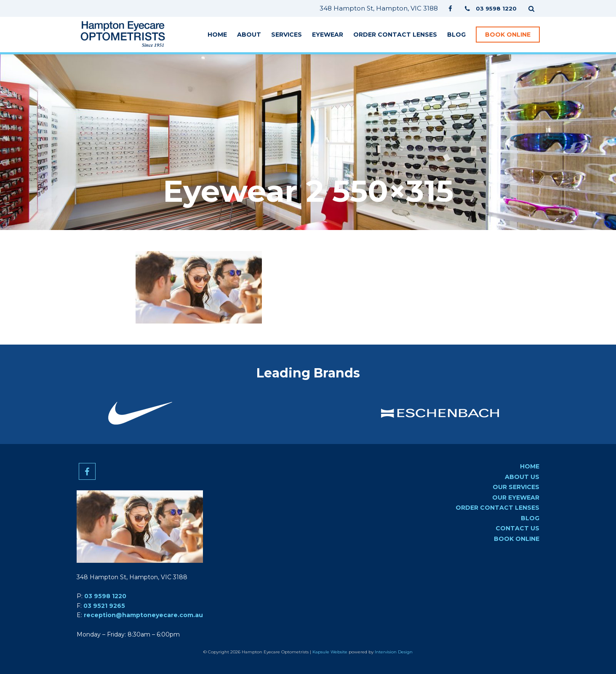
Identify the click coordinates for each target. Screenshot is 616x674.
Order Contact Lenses (395, 35)
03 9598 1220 (105, 596)
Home (217, 35)
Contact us (517, 528)
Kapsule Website (330, 652)
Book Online (508, 35)
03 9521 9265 (104, 606)
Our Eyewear (516, 497)
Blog (456, 35)
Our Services (516, 487)
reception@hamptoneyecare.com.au (143, 615)
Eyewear (328, 35)
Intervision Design (394, 652)
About (249, 35)
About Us (522, 477)
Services (287, 35)
